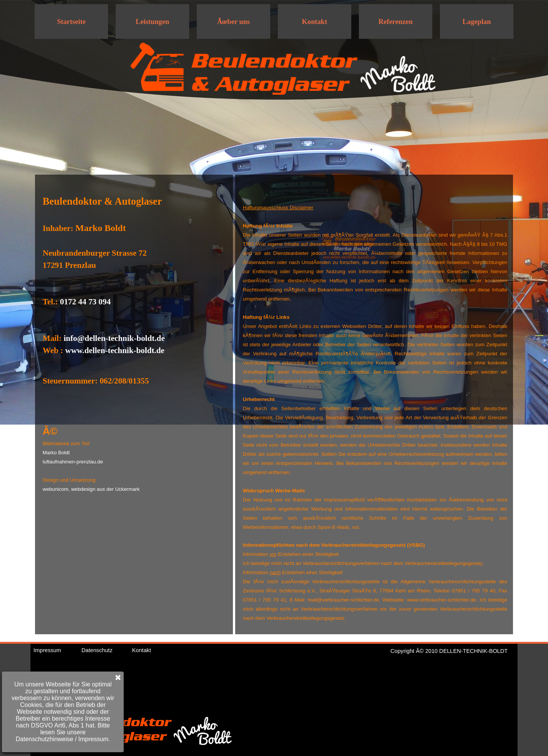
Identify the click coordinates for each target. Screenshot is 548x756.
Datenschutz (97, 650)
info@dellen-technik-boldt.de (114, 338)
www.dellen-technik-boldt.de (115, 350)
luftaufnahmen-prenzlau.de (73, 462)
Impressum (47, 650)
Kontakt (314, 21)
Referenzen (396, 21)
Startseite (72, 21)
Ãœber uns (233, 21)
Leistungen (152, 21)
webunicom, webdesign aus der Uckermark (91, 489)
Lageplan (477, 21)
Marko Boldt (56, 453)
